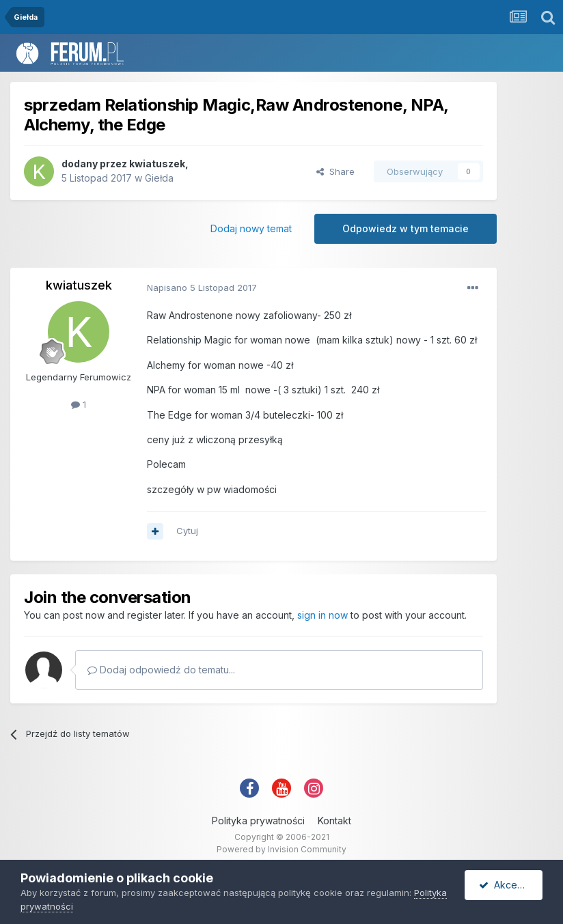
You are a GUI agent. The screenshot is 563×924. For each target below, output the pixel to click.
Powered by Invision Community (281, 849)
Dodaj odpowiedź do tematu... (161, 670)
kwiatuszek (157, 164)
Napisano (202, 288)
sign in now (322, 615)
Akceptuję (509, 885)
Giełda (159, 178)
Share (335, 171)
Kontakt (334, 821)
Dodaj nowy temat (251, 228)
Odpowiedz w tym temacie (406, 228)
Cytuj (187, 531)
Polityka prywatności (258, 821)
